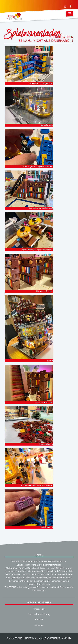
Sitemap (39, 625)
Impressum (39, 609)
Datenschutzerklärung (39, 614)
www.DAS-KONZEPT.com (52, 638)
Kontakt (39, 620)
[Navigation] (69, 14)
